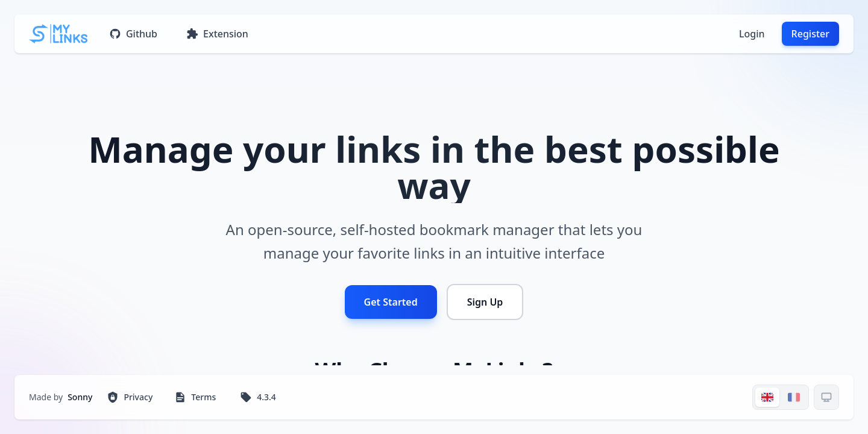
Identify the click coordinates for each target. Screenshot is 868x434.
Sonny (80, 397)
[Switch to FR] (794, 397)
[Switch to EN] (767, 397)
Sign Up (485, 302)
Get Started (391, 302)
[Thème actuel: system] (826, 397)
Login (752, 34)
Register (810, 34)
